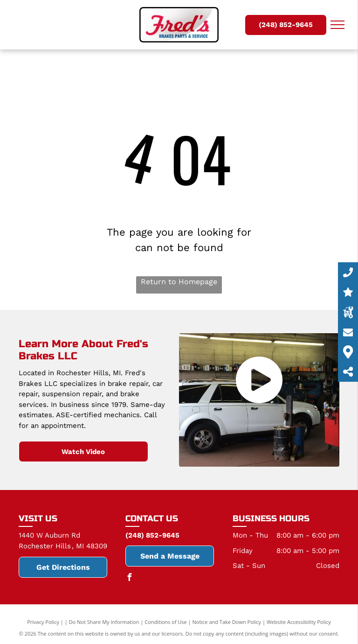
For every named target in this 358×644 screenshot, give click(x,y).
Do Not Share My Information (104, 622)
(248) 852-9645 (152, 535)
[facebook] (129, 578)
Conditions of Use (166, 622)
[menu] (337, 25)
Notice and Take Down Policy (227, 622)
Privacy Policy (43, 622)
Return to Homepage (179, 282)
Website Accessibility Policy (299, 622)
